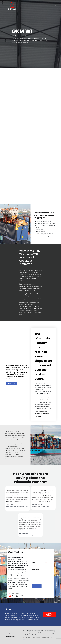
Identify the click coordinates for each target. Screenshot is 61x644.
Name (34, 563)
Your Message (36, 570)
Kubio (25, 639)
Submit (37, 586)
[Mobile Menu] (55, 6)
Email (45, 563)
